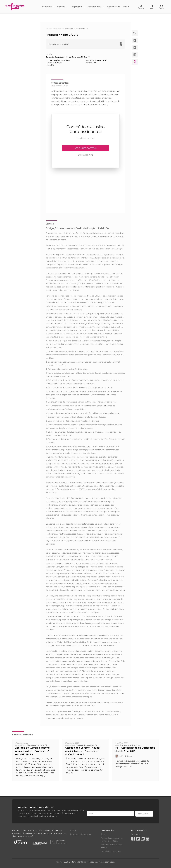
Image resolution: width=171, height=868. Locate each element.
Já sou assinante (85, 155)
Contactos (136, 834)
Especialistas (113, 7)
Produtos (47, 7)
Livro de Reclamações (110, 851)
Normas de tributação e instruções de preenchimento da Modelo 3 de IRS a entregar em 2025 (132, 764)
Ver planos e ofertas (86, 148)
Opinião (61, 7)
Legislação (76, 7)
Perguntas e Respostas (81, 834)
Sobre (126, 7)
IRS (87, 29)
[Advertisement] (85, 190)
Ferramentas (94, 7)
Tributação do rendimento (75, 29)
